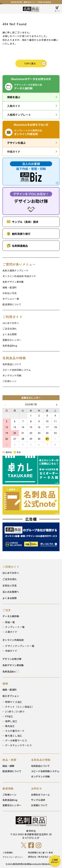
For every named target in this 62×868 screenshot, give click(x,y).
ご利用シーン (10, 381)
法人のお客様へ (11, 592)
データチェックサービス (19, 745)
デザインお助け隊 (12, 659)
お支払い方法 (10, 293)
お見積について (39, 805)
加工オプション (11, 696)
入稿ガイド (14, 106)
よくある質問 (10, 334)
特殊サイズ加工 (14, 702)
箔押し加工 (11, 721)
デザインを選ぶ (16, 143)
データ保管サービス (16, 740)
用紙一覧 (10, 622)
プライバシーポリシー (13, 857)
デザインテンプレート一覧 (20, 646)
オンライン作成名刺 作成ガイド (19, 276)
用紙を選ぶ (14, 97)
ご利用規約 (8, 853)
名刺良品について (12, 364)
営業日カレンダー (12, 340)
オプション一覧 (11, 299)
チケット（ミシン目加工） (20, 707)
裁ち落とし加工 (14, 736)
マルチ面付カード (15, 731)
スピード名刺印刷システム (17, 370)
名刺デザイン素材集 (13, 282)
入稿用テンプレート (19, 115)
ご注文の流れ (10, 329)
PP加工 (9, 716)
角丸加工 (10, 726)
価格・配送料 (10, 287)
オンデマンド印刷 (12, 375)
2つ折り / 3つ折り (15, 712)
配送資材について (12, 304)
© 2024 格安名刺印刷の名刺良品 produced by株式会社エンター (31, 864)
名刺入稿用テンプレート (15, 270)
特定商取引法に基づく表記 (40, 853)
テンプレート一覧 (15, 627)
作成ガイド (14, 152)
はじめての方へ (11, 323)
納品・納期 (8, 766)
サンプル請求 (38, 800)
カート (57, 11)
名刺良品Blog (10, 346)
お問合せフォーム (41, 795)
